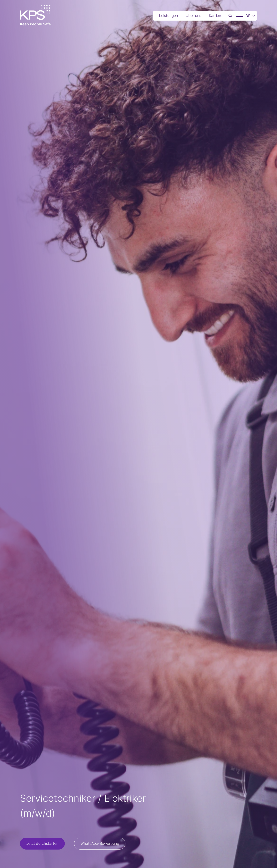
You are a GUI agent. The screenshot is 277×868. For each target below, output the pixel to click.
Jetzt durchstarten (42, 843)
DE (250, 16)
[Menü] (240, 16)
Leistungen (169, 16)
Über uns (193, 16)
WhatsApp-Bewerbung (100, 843)
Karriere (216, 16)
